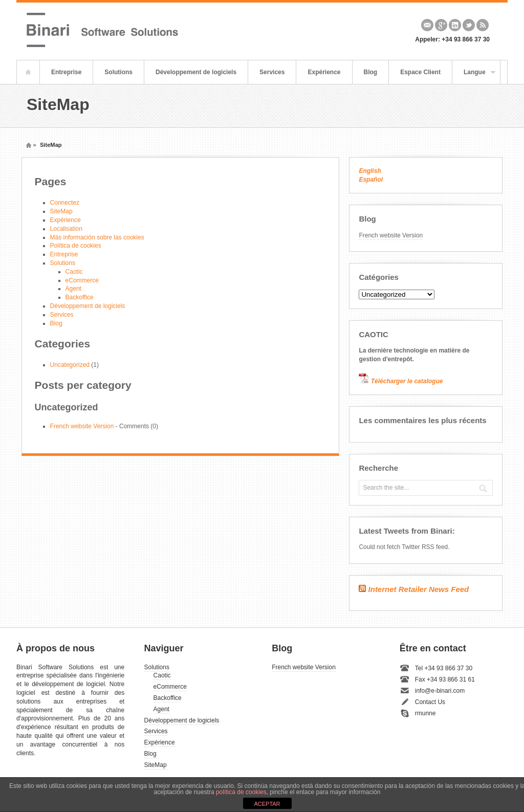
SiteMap (61, 211)
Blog (371, 72)
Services (272, 72)
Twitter (469, 25)
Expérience (324, 72)
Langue (474, 76)
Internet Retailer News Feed (419, 589)
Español (371, 180)
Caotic (74, 272)
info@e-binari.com (440, 691)
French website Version (82, 426)
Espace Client (420, 72)
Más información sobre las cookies (97, 237)
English (370, 171)
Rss (483, 25)
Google (441, 25)
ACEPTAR (267, 804)
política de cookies (241, 792)
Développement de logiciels (196, 72)
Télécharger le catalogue (407, 381)
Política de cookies (76, 246)
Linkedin (455, 25)
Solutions (118, 72)
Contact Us (430, 702)
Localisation (66, 229)
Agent (73, 289)
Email (427, 25)
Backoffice (80, 297)
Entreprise (66, 72)
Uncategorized (70, 365)
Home (28, 72)
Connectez (65, 203)
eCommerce (82, 280)
